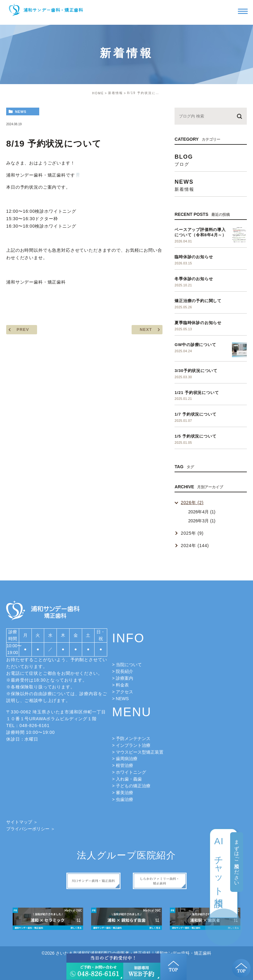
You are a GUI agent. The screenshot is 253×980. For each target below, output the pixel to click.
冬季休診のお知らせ (194, 279)
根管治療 (124, 765)
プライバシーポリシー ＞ (31, 829)
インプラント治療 (133, 745)
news (21, 112)
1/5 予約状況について (195, 436)
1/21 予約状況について (197, 393)
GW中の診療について (195, 345)
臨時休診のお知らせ (194, 257)
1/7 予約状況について (195, 414)
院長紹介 (124, 671)
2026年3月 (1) (202, 521)
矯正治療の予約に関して (198, 301)
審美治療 (124, 793)
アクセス (124, 692)
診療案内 (124, 678)
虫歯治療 (124, 799)
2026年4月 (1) (202, 512)
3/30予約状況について (196, 371)
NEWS (122, 699)
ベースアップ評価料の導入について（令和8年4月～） (200, 232)
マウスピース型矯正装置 (140, 752)
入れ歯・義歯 (129, 779)
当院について (129, 665)
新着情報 (116, 93)
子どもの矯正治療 (133, 786)
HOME (98, 93)
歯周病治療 (127, 759)
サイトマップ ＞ (22, 822)
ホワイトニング (131, 772)
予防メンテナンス (133, 738)
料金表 (122, 685)
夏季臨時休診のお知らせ (198, 323)
